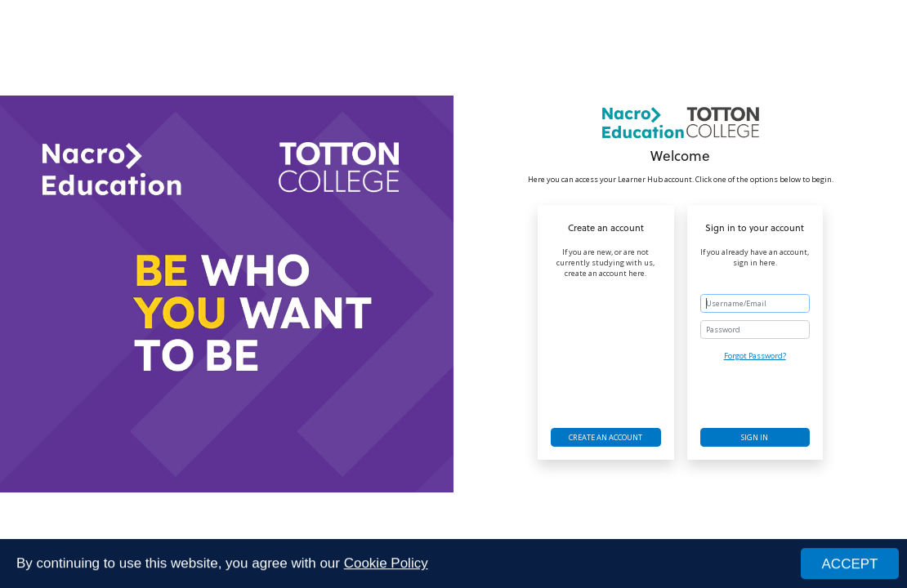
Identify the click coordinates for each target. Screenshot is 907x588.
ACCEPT (850, 565)
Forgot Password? (755, 356)
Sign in (755, 437)
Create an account (605, 437)
